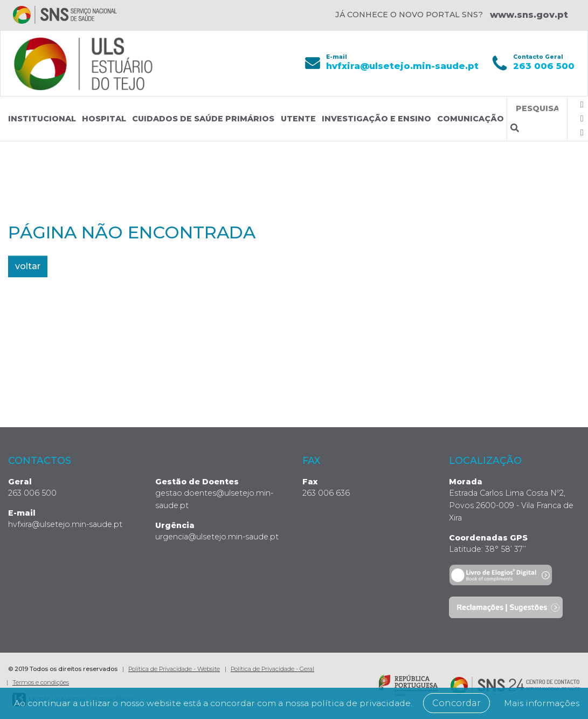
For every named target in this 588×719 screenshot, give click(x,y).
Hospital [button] (104, 119)
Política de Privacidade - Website (174, 669)
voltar (28, 266)
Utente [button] (298, 119)
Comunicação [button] (471, 119)
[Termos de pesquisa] (537, 109)
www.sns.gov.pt (529, 15)
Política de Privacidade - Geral (272, 669)
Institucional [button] (42, 119)
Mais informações (299, 703)
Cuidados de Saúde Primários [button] (203, 119)
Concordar (508, 690)
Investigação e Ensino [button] (376, 119)
